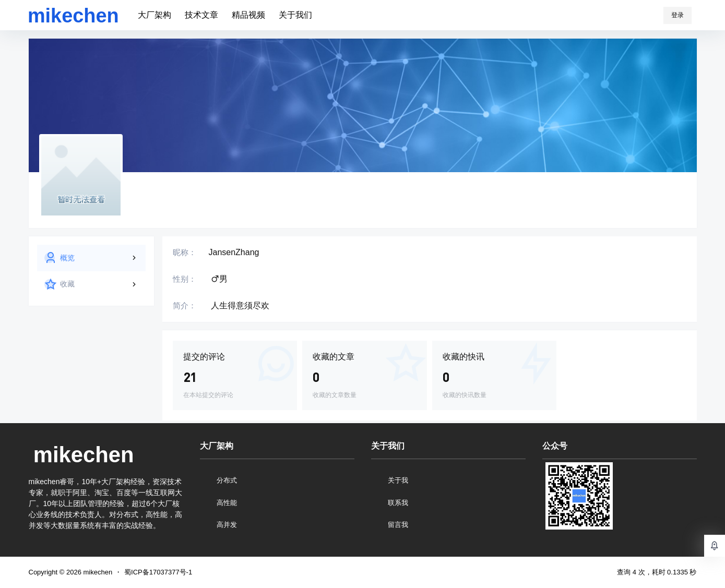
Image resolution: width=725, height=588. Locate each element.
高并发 (227, 525)
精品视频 (248, 15)
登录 (678, 15)
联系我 (398, 503)
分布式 (227, 480)
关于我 (398, 480)
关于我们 (295, 15)
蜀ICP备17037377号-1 (158, 572)
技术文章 (201, 15)
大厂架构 (154, 15)
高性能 (227, 503)
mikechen (97, 572)
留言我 (398, 525)
